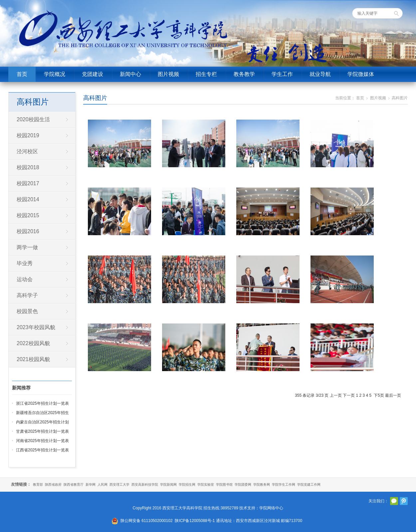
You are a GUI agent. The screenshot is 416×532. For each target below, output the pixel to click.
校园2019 (28, 135)
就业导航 (320, 74)
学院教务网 (262, 485)
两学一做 (27, 247)
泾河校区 (27, 151)
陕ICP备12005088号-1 (195, 521)
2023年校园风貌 (36, 327)
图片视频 (168, 74)
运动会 (25, 279)
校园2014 (28, 199)
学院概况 (55, 74)
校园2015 (28, 215)
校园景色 (27, 311)
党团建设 (93, 74)
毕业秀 (25, 263)
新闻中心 (130, 74)
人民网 (103, 485)
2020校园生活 (33, 119)
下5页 (379, 395)
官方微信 (394, 501)
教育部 (38, 485)
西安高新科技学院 (145, 485)
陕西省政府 (53, 485)
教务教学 (244, 74)
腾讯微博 (404, 501)
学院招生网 (187, 485)
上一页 (336, 395)
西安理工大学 (119, 485)
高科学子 (27, 295)
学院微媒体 (361, 74)
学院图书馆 (224, 485)
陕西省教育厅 (74, 485)
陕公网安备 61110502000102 (147, 521)
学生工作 (282, 74)
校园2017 (28, 183)
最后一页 (393, 395)
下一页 (349, 395)
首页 (22, 74)
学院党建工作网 (309, 485)
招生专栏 (206, 74)
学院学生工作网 (284, 485)
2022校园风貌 (33, 343)
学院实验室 (206, 485)
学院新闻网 (168, 485)
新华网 (91, 485)
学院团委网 (243, 485)
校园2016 (28, 231)
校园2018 (28, 167)
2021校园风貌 (33, 359)
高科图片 (95, 98)
